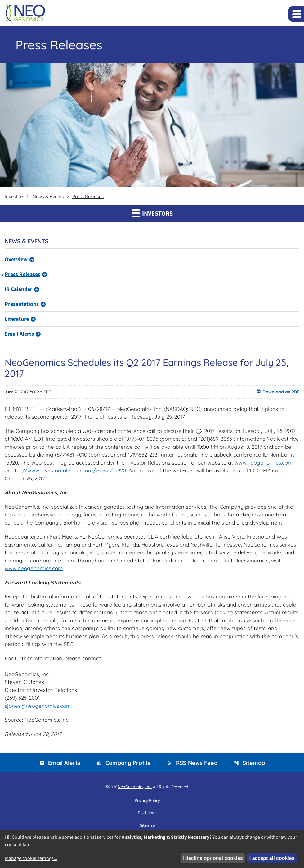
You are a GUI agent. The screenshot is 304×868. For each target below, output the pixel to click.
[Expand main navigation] (296, 14)
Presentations (22, 304)
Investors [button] (152, 213)
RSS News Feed (192, 763)
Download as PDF (277, 392)
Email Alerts (19, 334)
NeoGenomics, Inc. (135, 787)
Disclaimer (147, 813)
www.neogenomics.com (264, 463)
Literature (17, 319)
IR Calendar (18, 289)
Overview (16, 259)
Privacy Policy (147, 801)
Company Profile (124, 763)
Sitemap (249, 763)
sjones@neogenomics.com (38, 706)
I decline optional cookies (213, 858)
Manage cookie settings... (31, 858)
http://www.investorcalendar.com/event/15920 (69, 470)
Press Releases (22, 274)
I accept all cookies (272, 858)
